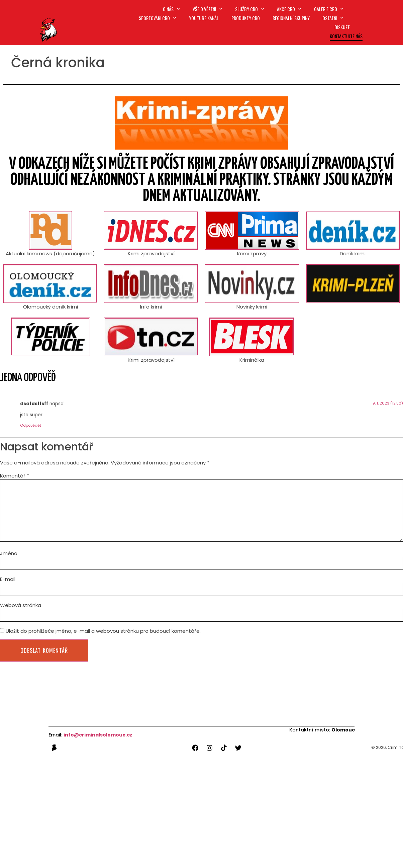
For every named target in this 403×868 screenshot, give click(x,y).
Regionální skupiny (291, 18)
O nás (173, 9)
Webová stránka (21, 604)
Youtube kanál (205, 18)
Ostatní (333, 18)
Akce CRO (289, 9)
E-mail (8, 578)
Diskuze (342, 27)
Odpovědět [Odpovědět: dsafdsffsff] (31, 425)
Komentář (15, 476)
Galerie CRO (329, 9)
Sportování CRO (159, 18)
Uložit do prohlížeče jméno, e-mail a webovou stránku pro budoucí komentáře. (103, 630)
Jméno (9, 552)
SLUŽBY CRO (250, 9)
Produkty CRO (246, 18)
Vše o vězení (209, 9)
